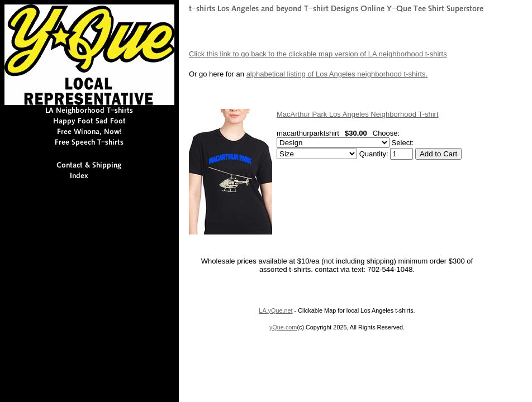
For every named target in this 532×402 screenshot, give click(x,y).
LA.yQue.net (275, 310)
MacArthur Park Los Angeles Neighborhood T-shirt (358, 114)
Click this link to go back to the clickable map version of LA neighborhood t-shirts (318, 54)
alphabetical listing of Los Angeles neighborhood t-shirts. (337, 74)
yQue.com (283, 327)
